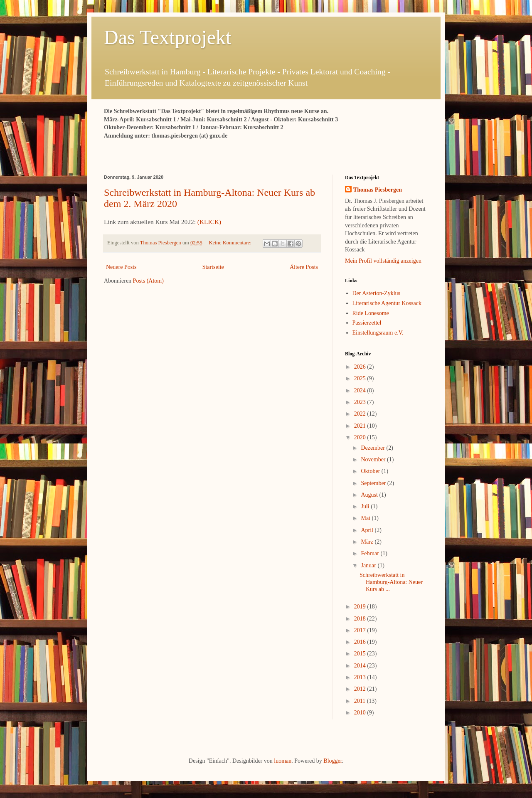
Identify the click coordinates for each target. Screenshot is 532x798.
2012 (361, 689)
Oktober (371, 471)
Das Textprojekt (167, 37)
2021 (361, 426)
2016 (361, 642)
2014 (361, 666)
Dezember (373, 448)
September (374, 483)
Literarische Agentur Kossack (387, 303)
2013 (361, 677)
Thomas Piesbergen (378, 190)
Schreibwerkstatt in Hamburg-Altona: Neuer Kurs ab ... (391, 582)
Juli (366, 506)
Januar (369, 565)
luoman (283, 761)
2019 (361, 607)
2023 (361, 402)
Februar (371, 553)
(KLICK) (209, 222)
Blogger (332, 761)
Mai (366, 518)
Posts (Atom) (148, 281)
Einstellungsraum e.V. (378, 333)
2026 (361, 367)
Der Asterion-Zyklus (376, 293)
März (368, 542)
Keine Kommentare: (231, 243)
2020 (361, 437)
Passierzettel (367, 323)
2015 (361, 654)
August (370, 495)
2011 (361, 701)
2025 (361, 378)
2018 (361, 619)
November (374, 459)
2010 (361, 713)
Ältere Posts (304, 267)
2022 (361, 414)
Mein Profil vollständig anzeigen (383, 261)
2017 (361, 630)
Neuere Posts (121, 267)
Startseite (213, 267)
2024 (361, 390)
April (368, 530)
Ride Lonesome (371, 313)
